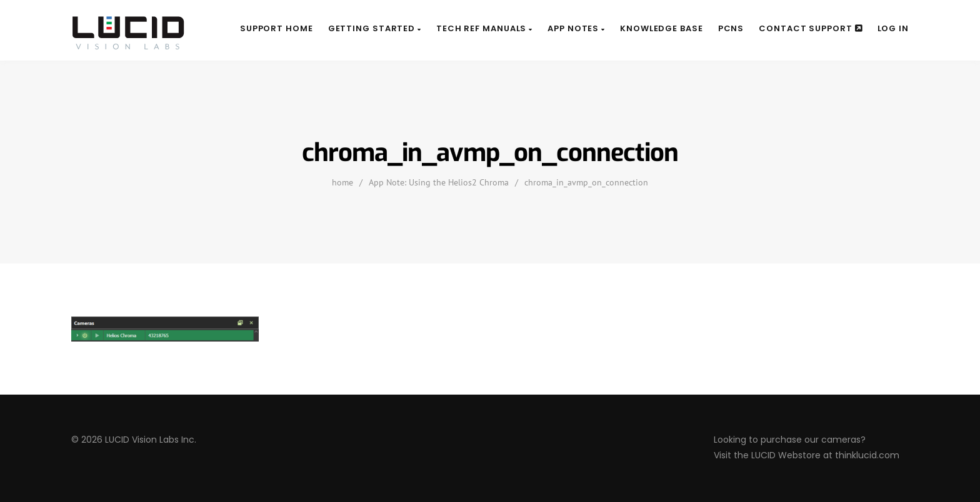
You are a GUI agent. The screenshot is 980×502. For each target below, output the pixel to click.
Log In (893, 28)
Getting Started (375, 28)
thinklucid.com (867, 455)
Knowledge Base (662, 28)
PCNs (731, 28)
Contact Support (810, 28)
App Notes (576, 28)
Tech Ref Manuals (484, 28)
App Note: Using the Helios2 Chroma (439, 182)
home (342, 182)
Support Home (277, 28)
